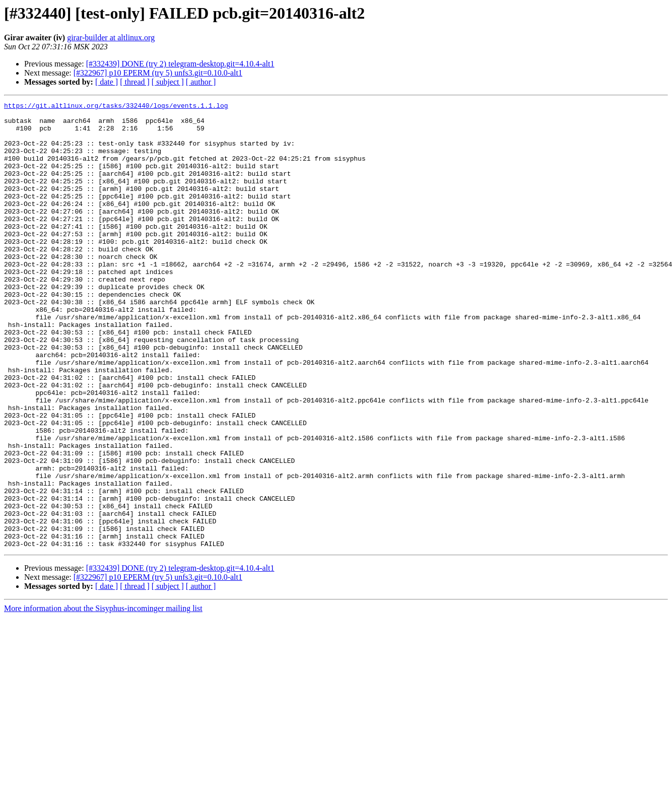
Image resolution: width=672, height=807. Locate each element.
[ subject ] (168, 82)
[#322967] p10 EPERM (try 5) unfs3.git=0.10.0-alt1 (158, 73)
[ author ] (201, 82)
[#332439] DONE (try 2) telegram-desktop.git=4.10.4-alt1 (180, 64)
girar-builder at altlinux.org (111, 38)
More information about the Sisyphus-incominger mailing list (103, 697)
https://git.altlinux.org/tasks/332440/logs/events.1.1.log (116, 107)
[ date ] (107, 82)
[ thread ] (135, 82)
